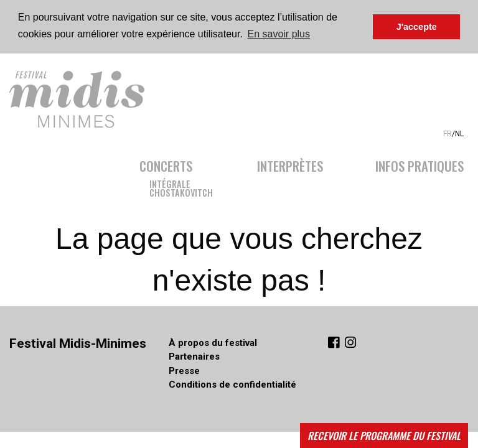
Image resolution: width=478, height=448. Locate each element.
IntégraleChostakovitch (181, 187)
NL (459, 134)
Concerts (166, 164)
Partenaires (194, 357)
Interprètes (290, 164)
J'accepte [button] (417, 27)
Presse (184, 370)
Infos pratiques (419, 164)
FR (448, 134)
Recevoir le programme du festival (384, 436)
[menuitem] (185, 175)
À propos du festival (213, 342)
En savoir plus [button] (279, 34)
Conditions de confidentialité (232, 385)
